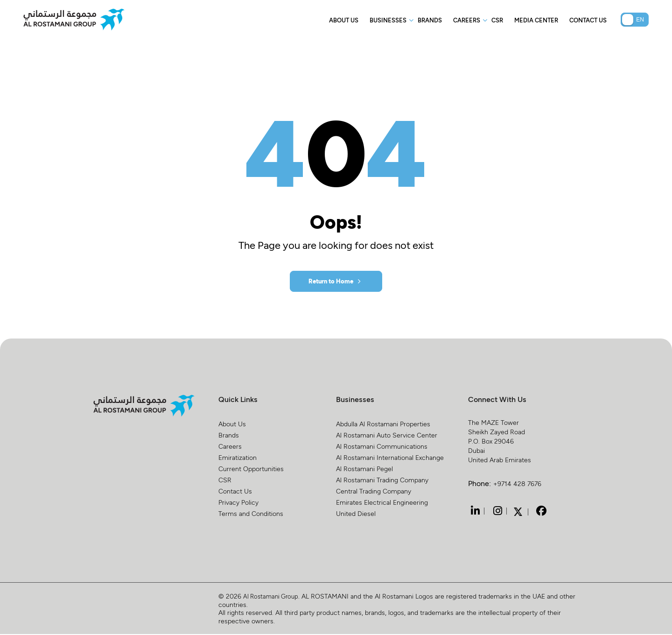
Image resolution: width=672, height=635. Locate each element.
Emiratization (238, 458)
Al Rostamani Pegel (364, 469)
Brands (430, 20)
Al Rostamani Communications (382, 447)
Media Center (536, 20)
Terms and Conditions (251, 514)
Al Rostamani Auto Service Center (387, 436)
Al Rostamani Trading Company (382, 481)
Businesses (388, 20)
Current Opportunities (251, 469)
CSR (497, 20)
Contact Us (588, 20)
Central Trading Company (374, 492)
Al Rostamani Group (273, 597)
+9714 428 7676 (517, 484)
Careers (467, 20)
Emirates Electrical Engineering (382, 503)
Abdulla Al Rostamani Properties (383, 425)
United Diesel (356, 514)
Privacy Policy (238, 503)
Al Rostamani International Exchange (390, 458)
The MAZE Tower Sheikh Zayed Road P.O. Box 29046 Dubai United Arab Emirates (500, 442)
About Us (344, 20)
